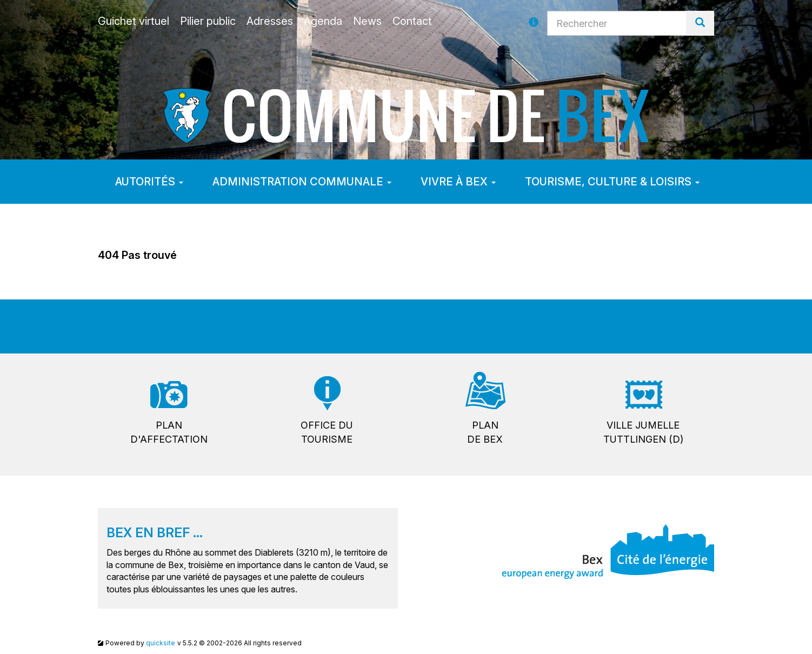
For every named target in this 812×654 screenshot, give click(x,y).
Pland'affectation (169, 432)
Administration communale (302, 182)
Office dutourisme (327, 432)
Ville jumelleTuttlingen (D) (643, 432)
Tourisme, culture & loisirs (612, 182)
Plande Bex (485, 432)
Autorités (149, 182)
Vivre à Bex (458, 182)
